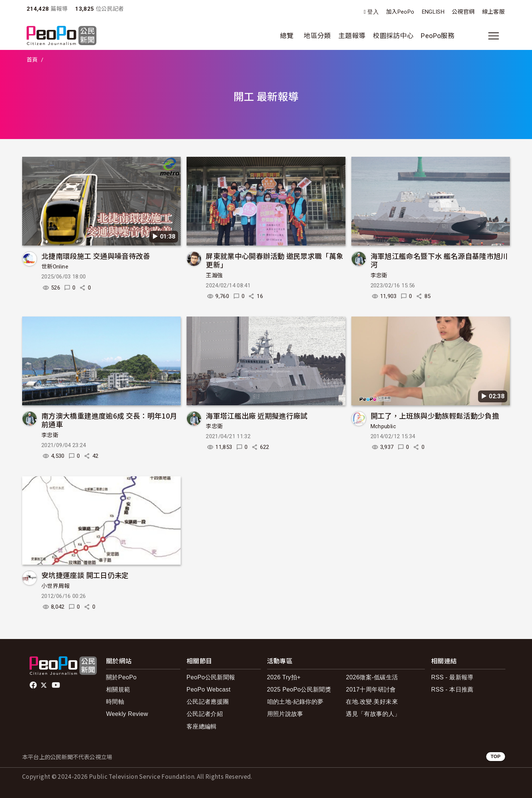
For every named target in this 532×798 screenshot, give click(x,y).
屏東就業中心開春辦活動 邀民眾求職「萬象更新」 (274, 260)
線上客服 (493, 12)
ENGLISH (433, 12)
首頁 (32, 60)
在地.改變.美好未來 (372, 702)
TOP (496, 756)
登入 (373, 12)
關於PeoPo (121, 677)
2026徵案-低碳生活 (372, 677)
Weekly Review (127, 714)
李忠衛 (379, 275)
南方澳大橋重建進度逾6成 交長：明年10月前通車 (109, 420)
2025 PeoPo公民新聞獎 (299, 689)
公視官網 (463, 12)
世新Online (55, 267)
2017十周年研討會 (371, 689)
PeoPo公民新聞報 (211, 677)
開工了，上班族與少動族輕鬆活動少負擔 (435, 415)
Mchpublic (383, 426)
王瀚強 (214, 275)
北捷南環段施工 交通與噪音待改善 (96, 256)
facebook (34, 685)
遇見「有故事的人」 (373, 714)
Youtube (57, 685)
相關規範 (118, 689)
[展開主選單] (494, 36)
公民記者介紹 (205, 714)
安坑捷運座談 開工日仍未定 (85, 575)
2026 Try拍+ (284, 677)
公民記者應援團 (208, 702)
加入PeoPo (400, 12)
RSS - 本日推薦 (452, 689)
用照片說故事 (285, 714)
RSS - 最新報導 (452, 677)
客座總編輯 (202, 726)
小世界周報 (56, 586)
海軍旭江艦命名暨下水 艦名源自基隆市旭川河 (439, 260)
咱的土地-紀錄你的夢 (295, 702)
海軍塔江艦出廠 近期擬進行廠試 (257, 415)
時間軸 (115, 702)
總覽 (287, 36)
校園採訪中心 (393, 36)
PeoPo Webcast (209, 689)
